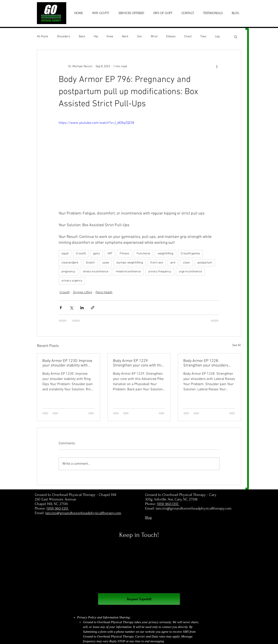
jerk (173, 263)
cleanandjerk (70, 263)
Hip (96, 37)
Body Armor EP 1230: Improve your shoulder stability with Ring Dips (67, 363)
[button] (131, 13)
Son (140, 37)
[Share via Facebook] (61, 308)
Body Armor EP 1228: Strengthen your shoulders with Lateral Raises (206, 363)
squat (65, 254)
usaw (106, 263)
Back (82, 37)
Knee (110, 37)
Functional (143, 254)
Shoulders (64, 37)
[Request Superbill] (139, 599)
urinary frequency (160, 272)
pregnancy (68, 272)
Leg (217, 37)
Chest (188, 37)
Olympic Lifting (83, 292)
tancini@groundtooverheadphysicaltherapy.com (83, 513)
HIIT (110, 254)
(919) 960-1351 (58, 508)
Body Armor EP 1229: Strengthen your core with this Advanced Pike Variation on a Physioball (138, 363)
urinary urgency (72, 281)
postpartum (205, 263)
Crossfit (81, 254)
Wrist (154, 37)
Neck (125, 37)
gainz (97, 254)
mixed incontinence (128, 272)
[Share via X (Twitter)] (71, 308)
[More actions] (217, 66)
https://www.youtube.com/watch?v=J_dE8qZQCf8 (96, 123)
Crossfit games (190, 254)
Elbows (171, 37)
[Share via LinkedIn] (82, 308)
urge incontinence (190, 272)
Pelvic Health (104, 292)
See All (237, 345)
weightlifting (165, 254)
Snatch (90, 263)
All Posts (43, 37)
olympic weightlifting (130, 263)
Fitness (124, 254)
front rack (157, 263)
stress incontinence (96, 272)
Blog (148, 517)
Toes (203, 37)
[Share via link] (93, 308)
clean (186, 263)
